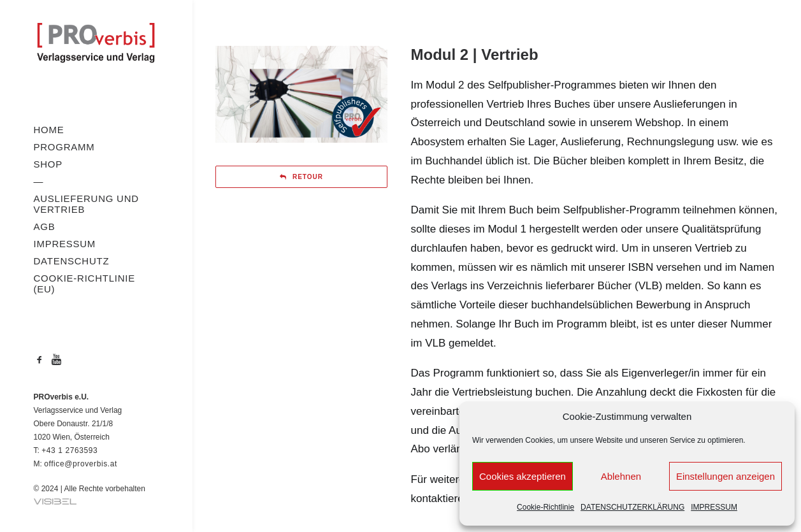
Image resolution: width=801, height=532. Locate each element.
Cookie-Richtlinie (545, 507)
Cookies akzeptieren (523, 476)
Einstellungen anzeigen (725, 476)
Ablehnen (621, 476)
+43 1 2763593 (69, 450)
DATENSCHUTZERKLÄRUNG (632, 507)
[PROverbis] (96, 44)
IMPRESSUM (714, 507)
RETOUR (301, 177)
